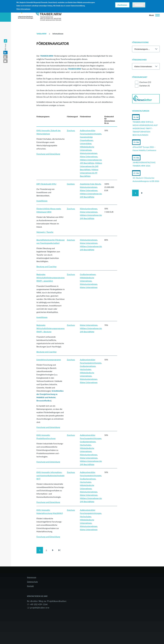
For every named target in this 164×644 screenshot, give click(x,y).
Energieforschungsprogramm (49, 360)
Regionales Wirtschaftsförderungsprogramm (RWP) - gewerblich (50, 278)
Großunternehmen (88, 274)
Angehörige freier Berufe (90, 184)
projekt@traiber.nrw (40, 608)
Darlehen (71, 184)
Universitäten (86, 143)
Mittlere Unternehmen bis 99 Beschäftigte (89, 173)
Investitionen (42, 201)
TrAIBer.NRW (41, 34)
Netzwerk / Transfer (45, 232)
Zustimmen (122, 5)
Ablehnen (139, 5)
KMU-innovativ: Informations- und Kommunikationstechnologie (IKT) (50, 475)
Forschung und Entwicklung (48, 154)
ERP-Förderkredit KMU (46, 184)
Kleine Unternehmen (89, 156)
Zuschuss (71, 130)
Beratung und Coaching (46, 266)
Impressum (32, 577)
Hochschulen (86, 369)
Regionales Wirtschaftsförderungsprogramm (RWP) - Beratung (50, 328)
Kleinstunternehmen (89, 153)
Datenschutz (32, 582)
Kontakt (30, 586)
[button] (5, 53)
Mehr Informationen (23, 9)
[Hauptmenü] (154, 15)
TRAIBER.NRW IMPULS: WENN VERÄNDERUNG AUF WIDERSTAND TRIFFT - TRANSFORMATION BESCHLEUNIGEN (145, 128)
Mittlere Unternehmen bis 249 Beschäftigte (91, 166)
